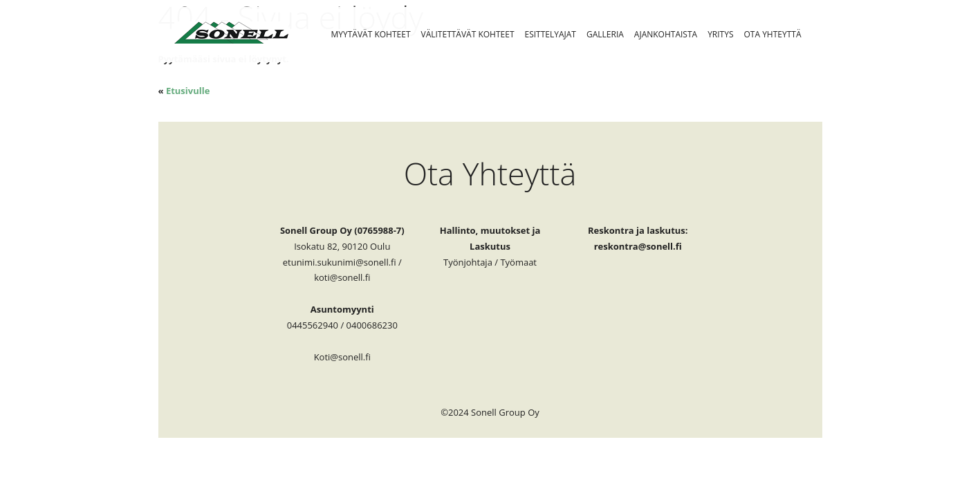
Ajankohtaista (666, 34)
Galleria (605, 34)
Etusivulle (188, 91)
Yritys (720, 34)
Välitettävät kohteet (468, 34)
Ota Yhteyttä (773, 34)
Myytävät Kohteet (371, 34)
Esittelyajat (551, 34)
